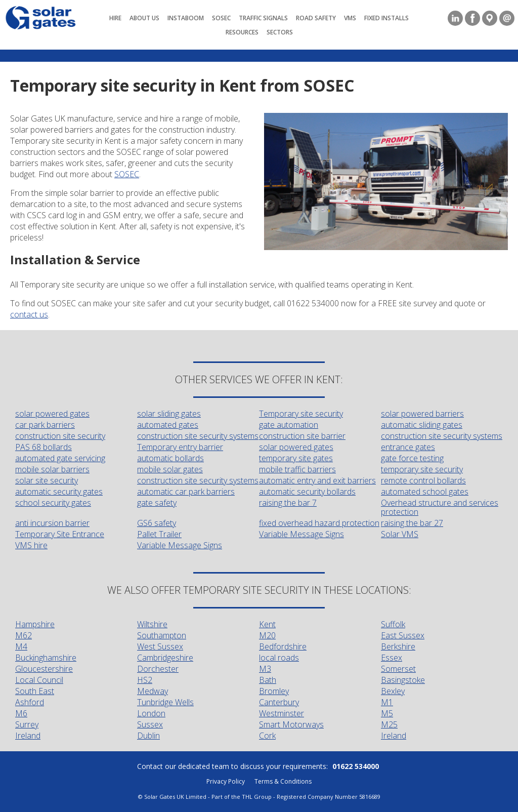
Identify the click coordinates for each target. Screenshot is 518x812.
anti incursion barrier (52, 523)
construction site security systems (198, 436)
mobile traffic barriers (297, 469)
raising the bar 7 (288, 503)
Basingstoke (403, 680)
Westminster (282, 713)
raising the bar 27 (412, 523)
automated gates (168, 425)
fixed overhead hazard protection (319, 523)
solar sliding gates (169, 414)
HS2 (145, 680)
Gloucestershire (44, 669)
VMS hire (31, 545)
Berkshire (398, 646)
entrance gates (408, 447)
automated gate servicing (60, 458)
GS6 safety (157, 523)
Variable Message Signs (301, 534)
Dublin (148, 736)
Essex (392, 658)
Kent (267, 624)
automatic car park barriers (186, 492)
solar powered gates (52, 414)
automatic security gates (59, 492)
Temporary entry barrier (180, 447)
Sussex (150, 724)
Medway (153, 691)
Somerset (398, 669)
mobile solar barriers (52, 469)
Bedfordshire (283, 646)
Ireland (28, 736)
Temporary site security (301, 414)
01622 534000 (356, 766)
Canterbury (279, 702)
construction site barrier (302, 436)
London (151, 713)
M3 (265, 669)
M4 (21, 646)
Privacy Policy (226, 781)
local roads (279, 658)
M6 (21, 713)
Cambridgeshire (165, 658)
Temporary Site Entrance (60, 534)
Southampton (162, 635)
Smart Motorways (291, 724)
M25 (389, 724)
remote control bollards (423, 480)
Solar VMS (400, 534)
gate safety (157, 503)
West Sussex (160, 646)
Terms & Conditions (283, 781)
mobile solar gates (170, 469)
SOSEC (127, 174)
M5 (387, 713)
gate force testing (412, 458)
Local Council (39, 680)
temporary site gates (296, 458)
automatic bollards (170, 458)
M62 (24, 635)
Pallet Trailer (159, 534)
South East (35, 691)
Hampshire (35, 624)
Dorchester (158, 669)
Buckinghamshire (46, 658)
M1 (387, 702)
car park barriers (45, 425)
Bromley (274, 691)
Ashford (30, 702)
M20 (267, 635)
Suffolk (393, 624)
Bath (268, 680)
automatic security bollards (307, 492)
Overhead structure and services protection (440, 507)
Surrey (27, 724)
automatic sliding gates (422, 425)
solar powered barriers (422, 414)
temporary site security (422, 469)
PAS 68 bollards (44, 447)
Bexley (393, 691)
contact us (29, 314)
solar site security (47, 480)
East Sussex (403, 635)
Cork (267, 736)
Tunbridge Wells (165, 702)
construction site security (60, 436)
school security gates (53, 503)
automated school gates (425, 492)
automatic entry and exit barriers (317, 480)
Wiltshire (152, 624)
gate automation (289, 425)
